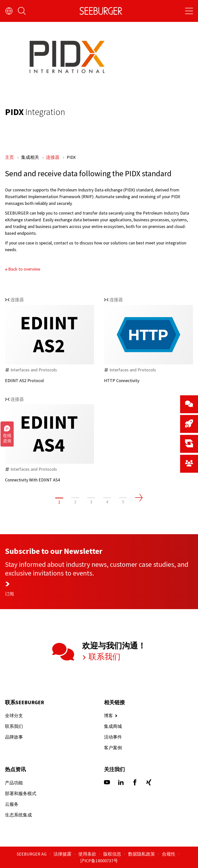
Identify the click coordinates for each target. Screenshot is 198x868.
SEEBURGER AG (32, 854)
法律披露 (63, 854)
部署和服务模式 (21, 793)
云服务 (12, 804)
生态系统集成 (18, 815)
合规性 (169, 854)
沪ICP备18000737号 (99, 861)
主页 (10, 157)
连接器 (53, 157)
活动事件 (113, 737)
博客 (108, 716)
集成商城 (113, 726)
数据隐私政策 (142, 854)
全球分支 (14, 716)
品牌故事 (14, 737)
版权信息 (113, 854)
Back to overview (24, 269)
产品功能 (14, 783)
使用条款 (88, 854)
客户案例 (113, 748)
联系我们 (104, 657)
